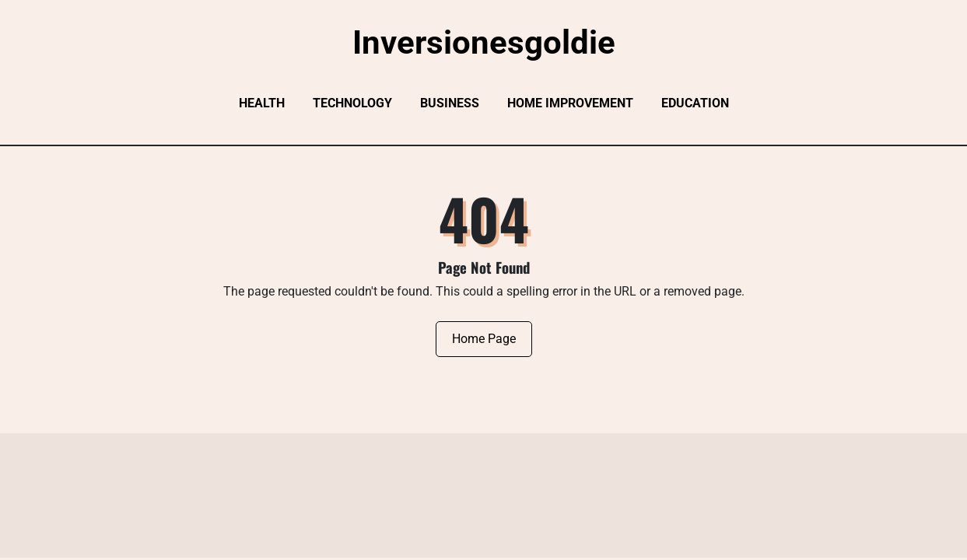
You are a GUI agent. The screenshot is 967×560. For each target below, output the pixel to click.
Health (262, 103)
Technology (352, 103)
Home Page (484, 339)
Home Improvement (570, 103)
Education (695, 103)
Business (450, 103)
